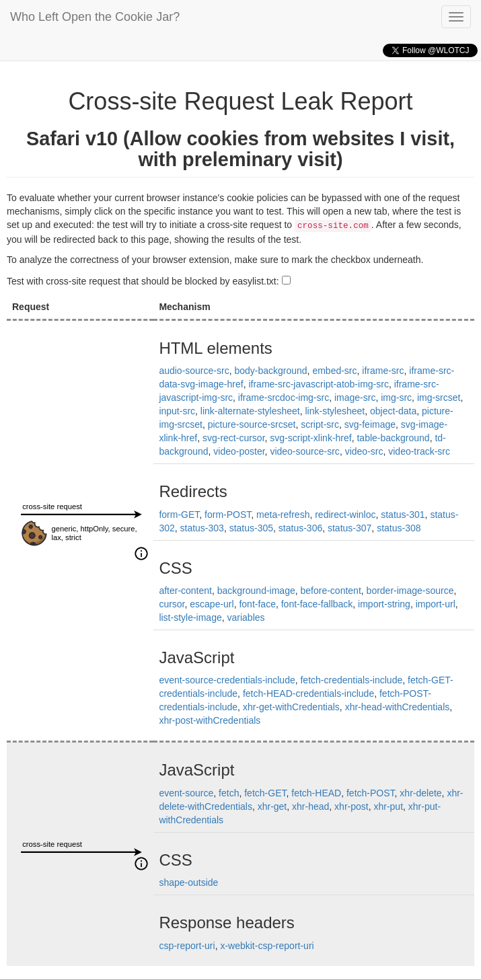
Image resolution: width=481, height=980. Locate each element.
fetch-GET (265, 793)
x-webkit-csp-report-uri (267, 946)
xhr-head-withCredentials (398, 707)
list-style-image (190, 617)
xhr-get (272, 806)
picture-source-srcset (252, 424)
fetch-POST (371, 793)
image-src (355, 398)
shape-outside (188, 882)
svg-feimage (370, 424)
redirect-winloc (345, 515)
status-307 (349, 528)
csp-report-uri (187, 946)
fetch (229, 793)
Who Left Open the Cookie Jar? (95, 17)
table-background (393, 438)
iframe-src (383, 371)
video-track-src (419, 451)
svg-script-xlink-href (310, 438)
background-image (256, 591)
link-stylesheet (335, 411)
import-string (384, 604)
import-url (436, 604)
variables (246, 617)
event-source (186, 793)
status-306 (300, 528)
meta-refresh (283, 515)
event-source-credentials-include (227, 680)
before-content (331, 591)
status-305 (251, 528)
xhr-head (310, 806)
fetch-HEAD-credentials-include (308, 693)
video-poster (239, 451)
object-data (393, 411)
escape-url (212, 604)
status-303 (202, 528)
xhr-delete (420, 793)
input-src (177, 411)
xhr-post (351, 806)
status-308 (399, 528)
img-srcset (439, 398)
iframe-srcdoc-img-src (284, 398)
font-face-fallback (317, 604)
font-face (257, 604)
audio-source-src (194, 371)
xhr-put (388, 806)
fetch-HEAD (316, 793)
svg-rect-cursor (234, 438)
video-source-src (304, 451)
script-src (320, 424)
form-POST (228, 515)
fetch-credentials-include (351, 680)
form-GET (179, 515)
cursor (172, 604)
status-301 (403, 515)
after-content (185, 591)
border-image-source (410, 591)
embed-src (334, 371)
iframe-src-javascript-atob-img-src (318, 384)
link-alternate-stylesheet (250, 411)
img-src (396, 398)
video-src (364, 451)
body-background (270, 371)
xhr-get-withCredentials (291, 707)
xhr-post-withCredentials (210, 720)
